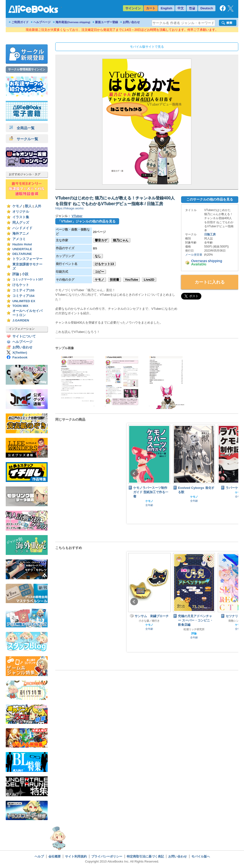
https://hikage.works (69, 208)
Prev (134, 473)
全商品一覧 (22, 128)
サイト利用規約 (76, 856)
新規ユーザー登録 (107, 22)
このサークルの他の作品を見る (210, 199)
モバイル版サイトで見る (147, 47)
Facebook (20, 357)
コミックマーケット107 (28, 279)
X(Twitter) (20, 353)
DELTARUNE (22, 254)
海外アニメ (21, 234)
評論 (16, 274)
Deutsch (207, 8)
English (166, 8)
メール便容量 (194, 255)
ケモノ (17, 206)
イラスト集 (21, 217)
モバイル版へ (201, 856)
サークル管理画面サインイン (27, 69)
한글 (192, 8)
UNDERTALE (22, 249)
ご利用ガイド (20, 22)
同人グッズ (21, 223)
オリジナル (21, 212)
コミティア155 (23, 290)
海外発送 (73, 22)
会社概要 (55, 856)
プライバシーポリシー (107, 856)
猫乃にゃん (121, 240)
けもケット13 (104, 264)
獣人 (28, 206)
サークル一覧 (24, 139)
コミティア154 (23, 296)
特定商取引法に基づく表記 (145, 856)
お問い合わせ (131, 22)
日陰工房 (210, 234)
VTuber (77, 216)
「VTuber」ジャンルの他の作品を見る (87, 221)
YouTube (131, 280)
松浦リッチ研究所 (194, 629)
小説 (25, 274)
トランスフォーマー (27, 259)
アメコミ (19, 239)
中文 (181, 8)
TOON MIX (20, 306)
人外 (38, 206)
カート (151, 8)
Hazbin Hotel (22, 244)
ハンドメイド (22, 228)
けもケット (21, 285)
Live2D (149, 280)
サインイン (133, 8)
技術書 (114, 280)
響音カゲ (101, 240)
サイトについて (24, 336)
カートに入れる (210, 282)
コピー (99, 272)
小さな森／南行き (149, 621)
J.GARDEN (21, 320)
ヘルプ (39, 856)
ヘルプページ (42, 22)
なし (98, 256)
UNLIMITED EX (24, 301)
